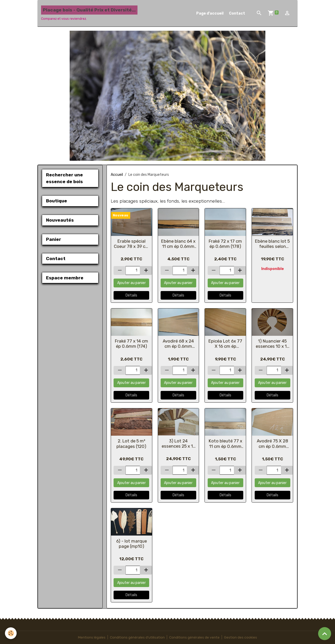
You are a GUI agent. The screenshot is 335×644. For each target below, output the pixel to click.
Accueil (117, 175)
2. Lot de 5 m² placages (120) (131, 443)
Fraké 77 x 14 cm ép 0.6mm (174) (132, 344)
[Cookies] (11, 633)
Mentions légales (91, 637)
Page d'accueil (210, 13)
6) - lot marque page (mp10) (132, 544)
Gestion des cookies (241, 637)
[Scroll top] (325, 634)
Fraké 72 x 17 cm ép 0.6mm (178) (225, 244)
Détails (131, 295)
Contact (237, 13)
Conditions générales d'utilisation (137, 637)
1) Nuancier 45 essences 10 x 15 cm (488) (272, 344)
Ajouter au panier (132, 283)
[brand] (89, 13)
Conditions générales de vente (195, 637)
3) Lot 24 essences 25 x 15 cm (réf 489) (178, 443)
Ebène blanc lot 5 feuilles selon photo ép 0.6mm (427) (272, 244)
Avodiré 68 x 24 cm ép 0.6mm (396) (178, 344)
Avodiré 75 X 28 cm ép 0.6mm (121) (272, 443)
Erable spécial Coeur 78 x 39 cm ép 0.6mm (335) (132, 244)
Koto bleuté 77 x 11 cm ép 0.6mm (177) (225, 443)
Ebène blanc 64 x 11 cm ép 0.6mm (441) (178, 244)
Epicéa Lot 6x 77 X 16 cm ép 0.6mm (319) (225, 344)
